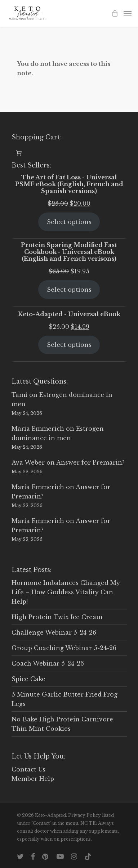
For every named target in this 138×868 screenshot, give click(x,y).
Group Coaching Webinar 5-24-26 (64, 648)
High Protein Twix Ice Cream (57, 617)
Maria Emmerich (38, 429)
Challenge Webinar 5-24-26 (54, 632)
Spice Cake (28, 679)
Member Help (33, 779)
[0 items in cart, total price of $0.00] (19, 153)
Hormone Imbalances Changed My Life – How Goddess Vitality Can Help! (66, 592)
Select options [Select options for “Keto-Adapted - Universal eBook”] (69, 345)
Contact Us (28, 769)
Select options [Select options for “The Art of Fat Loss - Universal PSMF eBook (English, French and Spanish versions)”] (69, 222)
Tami (19, 395)
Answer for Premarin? (90, 462)
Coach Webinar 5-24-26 (48, 663)
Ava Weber (28, 462)
